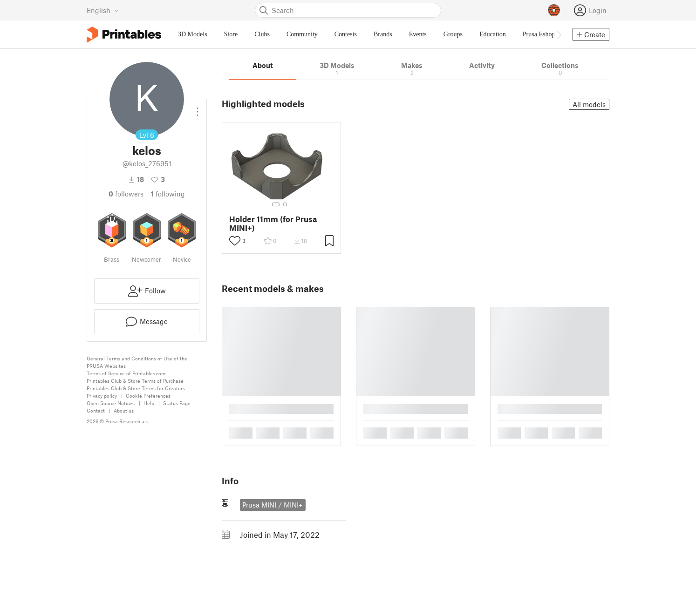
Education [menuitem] (493, 34)
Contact (96, 410)
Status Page (177, 403)
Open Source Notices (111, 403)
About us (124, 410)
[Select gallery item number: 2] (285, 204)
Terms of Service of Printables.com (126, 373)
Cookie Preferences (148, 396)
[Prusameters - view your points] (554, 10)
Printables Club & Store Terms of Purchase (135, 381)
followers (126, 194)
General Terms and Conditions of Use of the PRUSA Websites (137, 362)
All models (589, 104)
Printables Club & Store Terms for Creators (136, 388)
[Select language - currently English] (103, 10)
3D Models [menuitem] (193, 34)
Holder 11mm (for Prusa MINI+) (273, 223)
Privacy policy (102, 396)
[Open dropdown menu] (198, 108)
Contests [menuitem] (346, 34)
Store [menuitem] (231, 34)
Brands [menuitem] (383, 34)
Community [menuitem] (302, 34)
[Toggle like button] (235, 241)
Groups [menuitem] (453, 34)
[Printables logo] (124, 35)
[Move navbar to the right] (559, 34)
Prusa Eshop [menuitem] (539, 34)
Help (149, 403)
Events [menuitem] (418, 34)
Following (168, 194)
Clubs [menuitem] (262, 34)
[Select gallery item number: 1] (276, 204)
